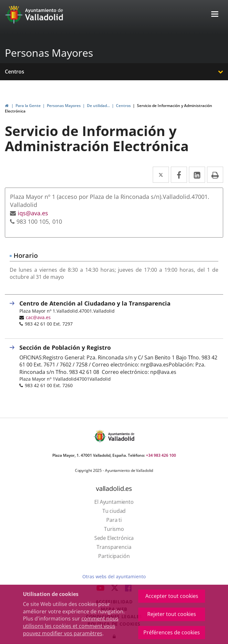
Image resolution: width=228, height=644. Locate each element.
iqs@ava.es (33, 213)
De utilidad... (98, 106)
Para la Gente (28, 106)
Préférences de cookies (172, 632)
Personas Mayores (49, 53)
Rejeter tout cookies (172, 614)
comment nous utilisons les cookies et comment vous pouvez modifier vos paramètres (71, 626)
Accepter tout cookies (172, 596)
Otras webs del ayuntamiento (114, 576)
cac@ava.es (38, 317)
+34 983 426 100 (161, 455)
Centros (15, 72)
